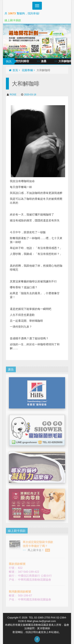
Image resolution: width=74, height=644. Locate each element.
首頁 (14, 70)
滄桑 (46, 61)
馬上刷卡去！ (38, 547)
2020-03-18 (29, 95)
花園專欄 (28, 70)
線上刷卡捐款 (13, 20)
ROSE (12, 95)
